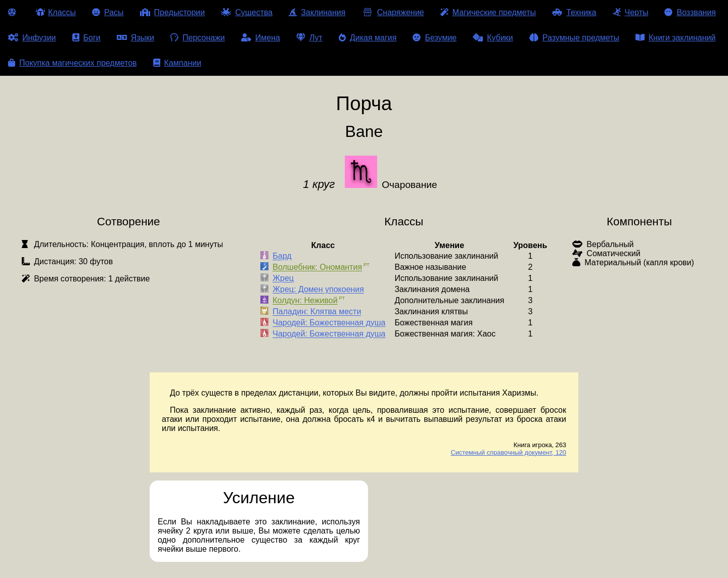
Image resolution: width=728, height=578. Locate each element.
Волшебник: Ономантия (317, 268)
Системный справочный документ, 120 (508, 452)
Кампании (177, 63)
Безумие (435, 38)
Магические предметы (488, 12)
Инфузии (32, 38)
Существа (247, 12)
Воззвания (690, 12)
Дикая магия (368, 38)
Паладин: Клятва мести (317, 312)
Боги (86, 38)
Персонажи (198, 38)
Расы (108, 12)
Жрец (283, 279)
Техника (574, 12)
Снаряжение (393, 12)
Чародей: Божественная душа (329, 323)
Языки (135, 38)
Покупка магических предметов (73, 63)
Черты (631, 12)
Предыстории (173, 12)
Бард (282, 256)
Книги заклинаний (675, 38)
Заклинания (317, 12)
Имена (261, 38)
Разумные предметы (574, 38)
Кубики (493, 38)
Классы (56, 12)
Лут (309, 38)
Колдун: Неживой (305, 301)
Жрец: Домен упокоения (318, 290)
